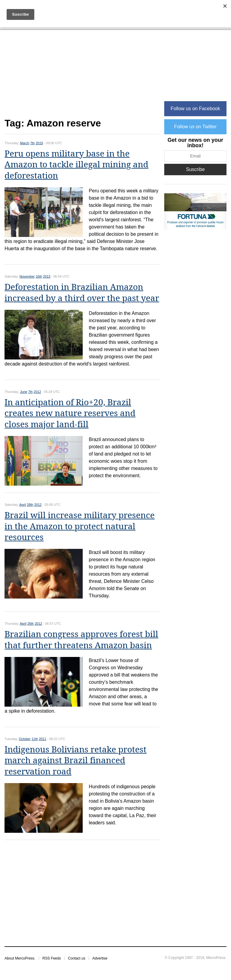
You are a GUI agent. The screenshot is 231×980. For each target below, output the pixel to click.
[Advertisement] (82, 77)
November (27, 276)
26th (31, 624)
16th (39, 276)
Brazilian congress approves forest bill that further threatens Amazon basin (81, 640)
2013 (47, 276)
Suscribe (195, 169)
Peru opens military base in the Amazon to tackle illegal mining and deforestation (76, 165)
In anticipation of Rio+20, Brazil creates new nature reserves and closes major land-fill (70, 413)
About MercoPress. (20, 958)
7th (32, 143)
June (24, 392)
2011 (42, 739)
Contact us (77, 958)
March (25, 143)
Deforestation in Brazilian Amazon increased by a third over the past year (82, 292)
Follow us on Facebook (195, 109)
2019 (39, 143)
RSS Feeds (52, 958)
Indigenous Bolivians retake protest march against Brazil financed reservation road (75, 761)
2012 (37, 392)
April (23, 505)
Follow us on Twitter (195, 127)
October (25, 739)
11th (35, 739)
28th (30, 505)
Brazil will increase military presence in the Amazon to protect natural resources (80, 526)
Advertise (100, 958)
